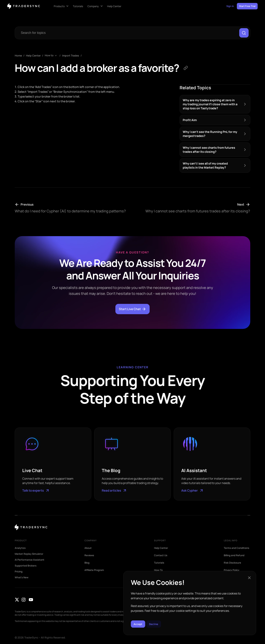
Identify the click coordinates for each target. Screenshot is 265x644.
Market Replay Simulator (30, 554)
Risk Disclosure (233, 566)
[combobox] (127, 33)
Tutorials (160, 563)
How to (49, 56)
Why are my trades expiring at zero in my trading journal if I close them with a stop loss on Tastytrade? (210, 105)
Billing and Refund (235, 559)
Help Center (33, 56)
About (88, 548)
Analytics (21, 548)
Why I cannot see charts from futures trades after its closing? (209, 150)
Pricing (19, 572)
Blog (87, 563)
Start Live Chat (133, 310)
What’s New (22, 578)
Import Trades (71, 56)
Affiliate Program (95, 571)
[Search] (243, 33)
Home (18, 56)
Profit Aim (190, 121)
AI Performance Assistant (30, 560)
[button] (249, 576)
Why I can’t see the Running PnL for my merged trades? (210, 135)
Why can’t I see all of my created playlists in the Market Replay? (205, 166)
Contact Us (161, 556)
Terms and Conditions (231, 550)
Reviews (90, 556)
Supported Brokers (26, 566)
